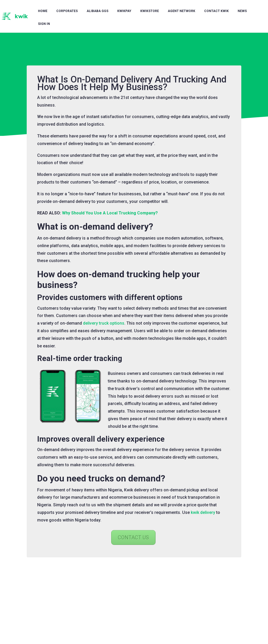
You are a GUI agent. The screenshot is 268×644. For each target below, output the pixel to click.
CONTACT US (133, 537)
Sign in (44, 24)
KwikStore (150, 11)
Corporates (67, 11)
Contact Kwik (216, 11)
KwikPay (124, 11)
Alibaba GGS (97, 11)
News (242, 11)
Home (43, 11)
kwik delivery (203, 512)
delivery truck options (104, 323)
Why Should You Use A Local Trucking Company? (110, 213)
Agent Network (182, 11)
